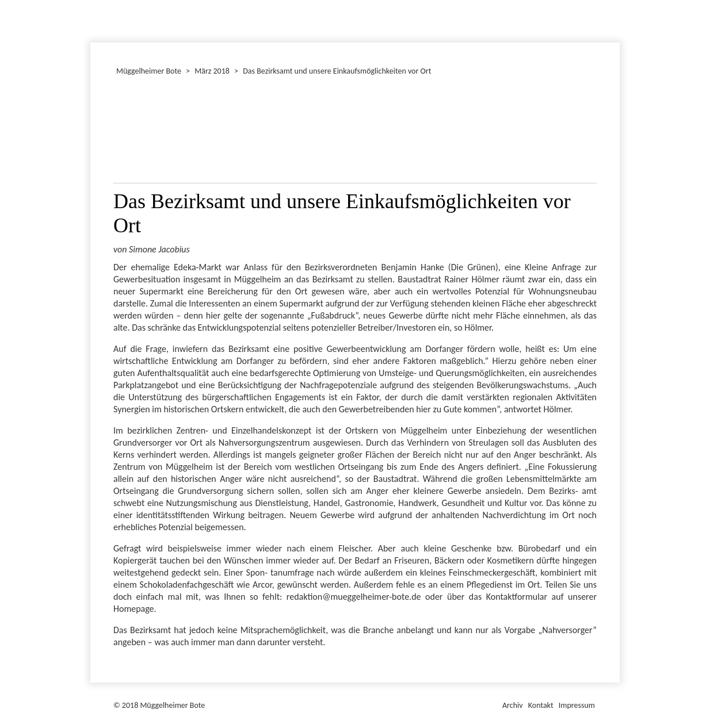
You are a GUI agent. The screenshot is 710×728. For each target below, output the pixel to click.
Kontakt (541, 705)
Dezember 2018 (96, 20)
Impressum (577, 705)
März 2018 (212, 71)
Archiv (513, 705)
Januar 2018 (92, 20)
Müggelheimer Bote (614, 1)
